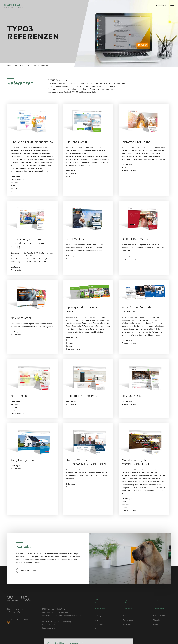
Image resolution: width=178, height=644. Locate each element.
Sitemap (118, 643)
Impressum (100, 643)
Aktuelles (157, 620)
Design (96, 620)
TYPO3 (30, 65)
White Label (128, 620)
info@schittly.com (50, 628)
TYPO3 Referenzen (41, 65)
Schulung (97, 629)
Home (10, 65)
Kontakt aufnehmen (28, 571)
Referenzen (128, 624)
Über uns (127, 615)
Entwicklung (98, 624)
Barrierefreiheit (159, 615)
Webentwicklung (20, 65)
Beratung (97, 615)
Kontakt (161, 5)
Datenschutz (109, 643)
